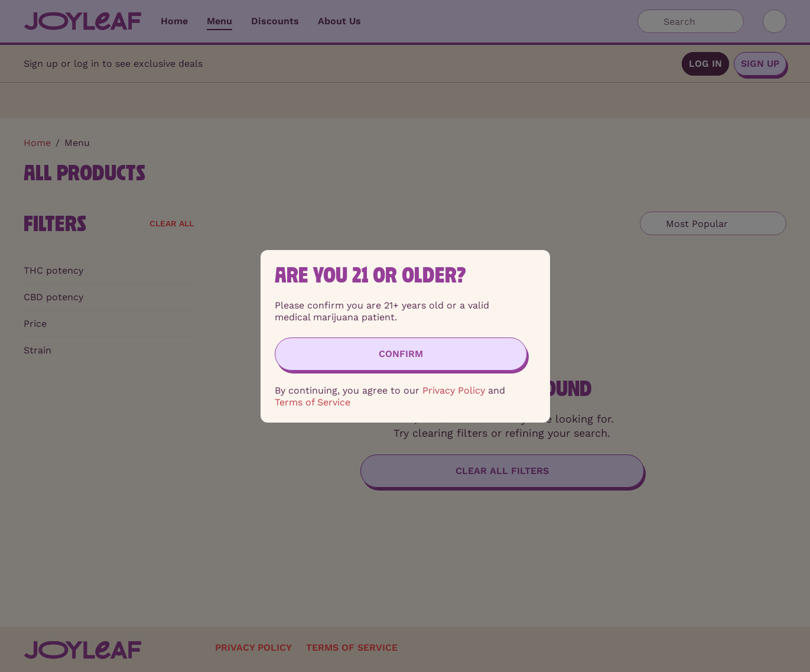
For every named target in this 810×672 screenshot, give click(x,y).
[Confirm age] (401, 354)
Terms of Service (313, 402)
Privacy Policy (454, 390)
